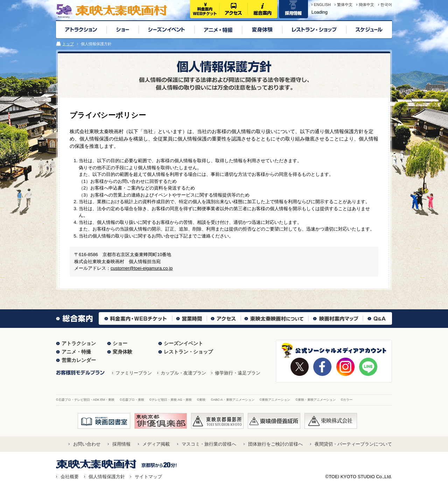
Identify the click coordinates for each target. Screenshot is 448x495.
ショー (120, 343)
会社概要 (70, 477)
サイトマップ (148, 477)
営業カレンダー (79, 360)
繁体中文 (345, 5)
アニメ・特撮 (76, 352)
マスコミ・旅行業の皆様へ (209, 444)
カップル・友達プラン (183, 373)
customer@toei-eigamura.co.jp (142, 268)
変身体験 (122, 352)
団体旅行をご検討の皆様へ (275, 444)
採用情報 (121, 444)
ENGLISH (322, 5)
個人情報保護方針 (107, 477)
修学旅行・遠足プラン (238, 373)
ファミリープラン (134, 373)
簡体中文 (366, 5)
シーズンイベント (183, 343)
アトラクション (79, 343)
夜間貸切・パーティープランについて (353, 444)
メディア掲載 (156, 444)
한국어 (386, 5)
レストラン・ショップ (188, 352)
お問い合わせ (87, 444)
